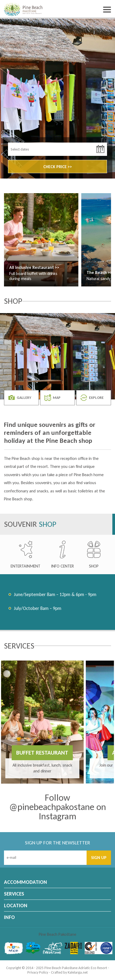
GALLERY (20, 398)
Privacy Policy (38, 972)
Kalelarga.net (78, 972)
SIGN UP (99, 858)
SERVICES (14, 894)
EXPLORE (92, 398)
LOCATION (16, 906)
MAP (52, 398)
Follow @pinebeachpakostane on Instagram (58, 807)
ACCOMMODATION (25, 882)
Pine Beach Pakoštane (57, 934)
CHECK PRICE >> (58, 167)
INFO (9, 917)
